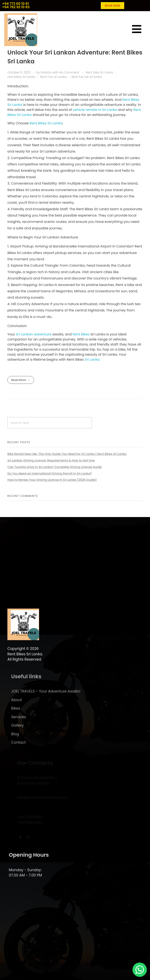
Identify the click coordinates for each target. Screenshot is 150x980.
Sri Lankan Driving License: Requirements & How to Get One (51, 460)
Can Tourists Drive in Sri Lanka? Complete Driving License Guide (55, 467)
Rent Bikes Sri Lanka (46, 123)
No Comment (69, 72)
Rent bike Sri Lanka (99, 72)
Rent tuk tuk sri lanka (87, 77)
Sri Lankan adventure (34, 334)
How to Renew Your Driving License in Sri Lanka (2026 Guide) (52, 480)
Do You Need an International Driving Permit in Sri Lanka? (50, 473)
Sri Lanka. (93, 360)
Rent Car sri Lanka (53, 77)
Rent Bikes (81, 334)
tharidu (47, 72)
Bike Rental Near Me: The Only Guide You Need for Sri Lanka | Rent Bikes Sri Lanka (67, 454)
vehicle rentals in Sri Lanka (95, 110)
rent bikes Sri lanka (21, 77)
